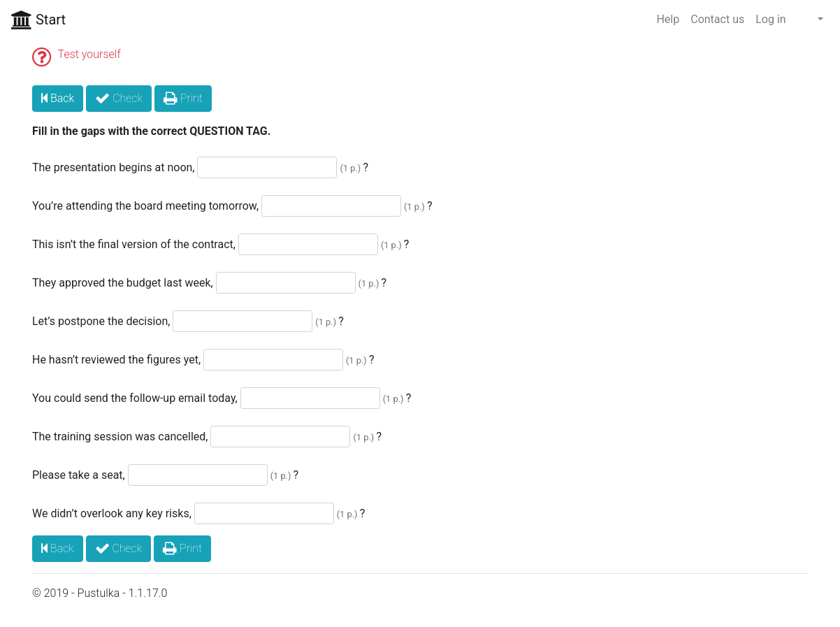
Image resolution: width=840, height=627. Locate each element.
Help (668, 19)
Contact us (717, 19)
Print (183, 98)
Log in (770, 19)
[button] (810, 20)
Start (38, 20)
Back (58, 98)
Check (119, 98)
